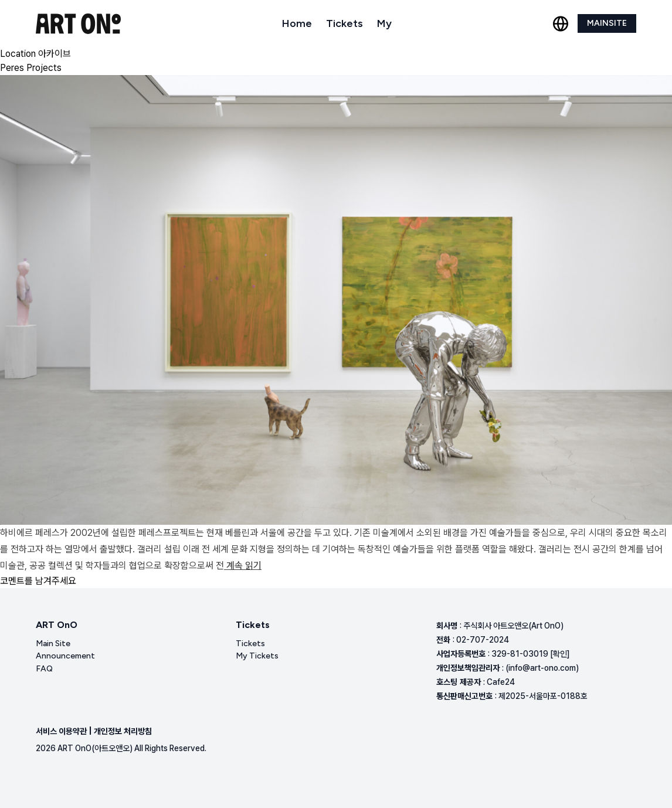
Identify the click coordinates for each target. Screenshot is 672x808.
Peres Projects (31, 68)
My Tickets (257, 656)
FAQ (44, 669)
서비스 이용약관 (61, 731)
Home (297, 23)
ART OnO (57, 625)
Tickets (345, 23)
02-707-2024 (483, 640)
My (384, 23)
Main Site (53, 644)
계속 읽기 (243, 566)
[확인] (560, 654)
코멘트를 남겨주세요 (38, 581)
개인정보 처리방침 (123, 731)
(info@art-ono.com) (542, 668)
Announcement (65, 656)
